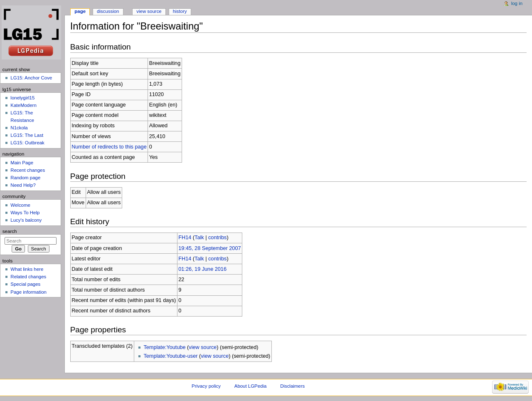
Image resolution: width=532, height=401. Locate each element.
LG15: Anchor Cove (31, 78)
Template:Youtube (164, 347)
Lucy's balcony (26, 220)
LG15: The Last (27, 135)
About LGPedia (250, 386)
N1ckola (19, 128)
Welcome (20, 205)
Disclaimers (292, 386)
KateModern (23, 105)
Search (10, 231)
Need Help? (23, 185)
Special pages (25, 284)
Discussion (108, 11)
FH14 (185, 238)
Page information (28, 292)
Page (80, 11)
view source (203, 347)
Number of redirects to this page (109, 147)
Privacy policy (206, 386)
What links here (27, 269)
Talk (199, 238)
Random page (25, 178)
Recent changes (28, 170)
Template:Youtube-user (170, 356)
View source (149, 11)
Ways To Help (25, 213)
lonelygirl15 (22, 98)
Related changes (28, 277)
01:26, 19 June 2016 (202, 269)
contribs (217, 238)
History (180, 11)
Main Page (22, 163)
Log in (517, 3)
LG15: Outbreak (27, 143)
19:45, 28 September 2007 (209, 248)
